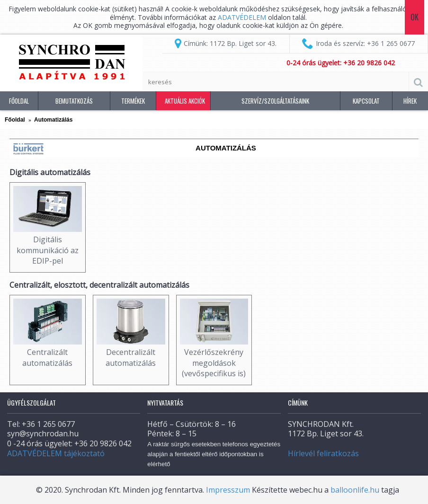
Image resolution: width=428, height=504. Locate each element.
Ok (415, 17)
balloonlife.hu (355, 490)
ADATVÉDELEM (243, 17)
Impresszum (228, 490)
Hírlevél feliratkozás (323, 453)
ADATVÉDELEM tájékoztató (56, 453)
